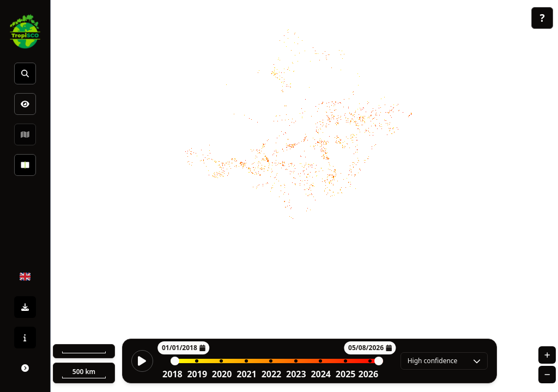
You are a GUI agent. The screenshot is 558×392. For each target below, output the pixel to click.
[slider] (175, 361)
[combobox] (444, 361)
